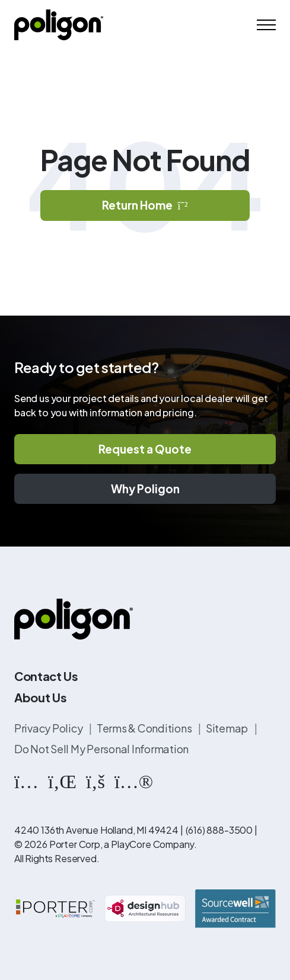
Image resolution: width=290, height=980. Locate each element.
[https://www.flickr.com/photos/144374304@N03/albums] (134, 780)
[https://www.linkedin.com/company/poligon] (62, 780)
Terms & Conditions (145, 728)
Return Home (145, 205)
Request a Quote (145, 449)
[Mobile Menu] (266, 25)
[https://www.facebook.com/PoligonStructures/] (95, 780)
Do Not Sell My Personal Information (101, 749)
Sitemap (228, 728)
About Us (40, 697)
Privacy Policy (49, 728)
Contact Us (46, 676)
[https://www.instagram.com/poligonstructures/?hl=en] (26, 780)
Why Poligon (145, 489)
